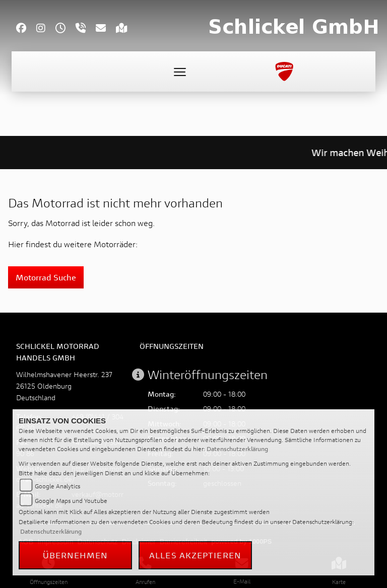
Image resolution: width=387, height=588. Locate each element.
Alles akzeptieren (195, 555)
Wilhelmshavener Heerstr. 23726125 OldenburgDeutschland (64, 386)
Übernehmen (76, 555)
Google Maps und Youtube (71, 501)
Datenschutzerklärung (237, 449)
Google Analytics (57, 486)
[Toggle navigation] (180, 71)
